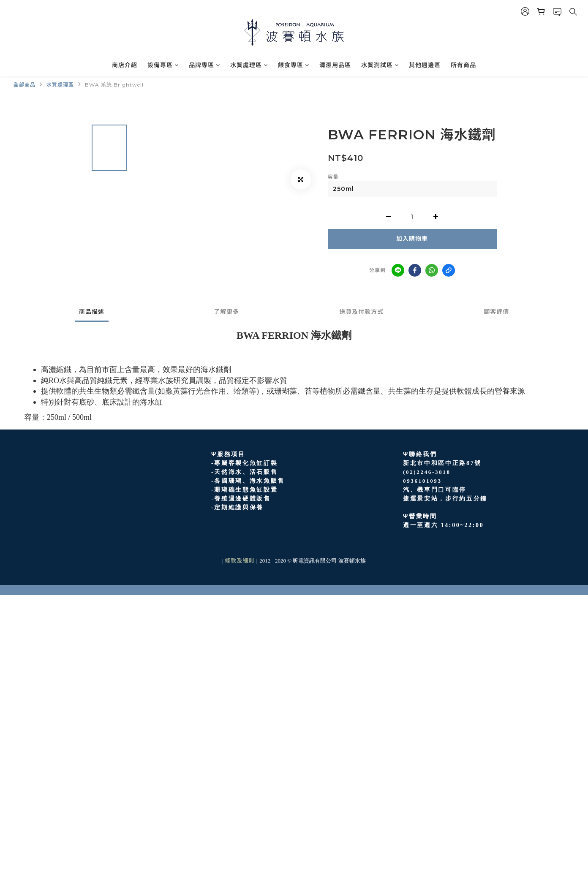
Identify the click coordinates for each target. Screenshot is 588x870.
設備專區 (163, 65)
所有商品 (463, 65)
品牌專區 (204, 65)
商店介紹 (125, 65)
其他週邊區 (425, 65)
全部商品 (24, 85)
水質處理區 (249, 65)
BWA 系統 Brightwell (114, 85)
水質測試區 (380, 65)
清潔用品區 (335, 65)
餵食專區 (294, 65)
